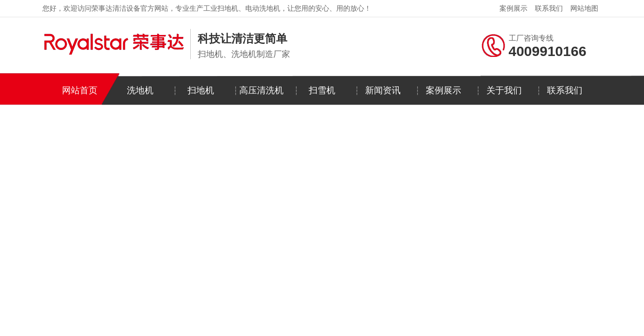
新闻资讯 (383, 90)
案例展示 (513, 8)
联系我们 (549, 8)
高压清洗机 (261, 90)
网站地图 (584, 8)
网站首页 (80, 90)
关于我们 (504, 90)
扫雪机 (322, 90)
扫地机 (201, 90)
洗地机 (140, 90)
